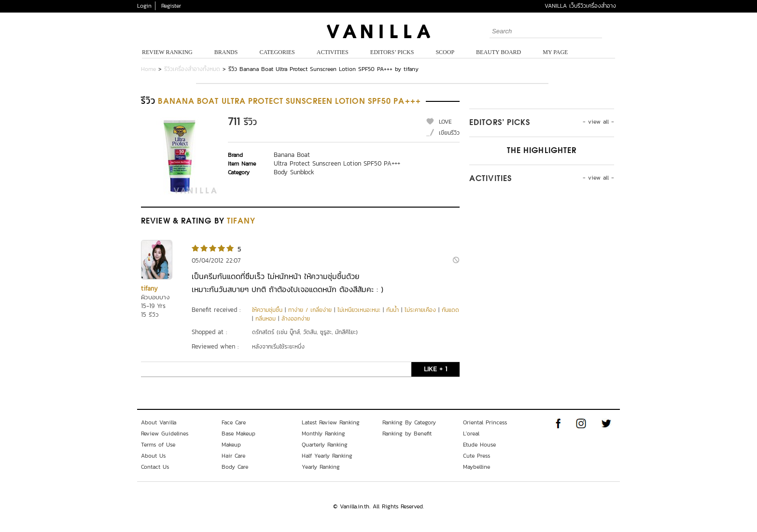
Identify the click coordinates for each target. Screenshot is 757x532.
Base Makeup (238, 434)
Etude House (479, 445)
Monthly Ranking (323, 434)
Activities (333, 52)
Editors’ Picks (392, 52)
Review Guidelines (165, 434)
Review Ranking (167, 52)
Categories (277, 52)
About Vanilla (159, 422)
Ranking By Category (409, 422)
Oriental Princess (485, 422)
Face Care (234, 422)
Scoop (445, 52)
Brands (226, 52)
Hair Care (233, 456)
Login (144, 6)
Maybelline (477, 467)
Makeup (231, 445)
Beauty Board (498, 52)
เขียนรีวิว (449, 133)
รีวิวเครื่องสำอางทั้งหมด (192, 69)
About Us (153, 456)
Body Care (235, 467)
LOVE (445, 122)
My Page (555, 52)
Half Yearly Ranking (327, 456)
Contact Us (155, 467)
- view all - (598, 122)
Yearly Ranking (321, 467)
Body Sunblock (294, 172)
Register (171, 6)
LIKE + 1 (435, 369)
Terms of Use (158, 445)
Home (148, 69)
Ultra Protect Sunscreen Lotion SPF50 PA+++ (337, 163)
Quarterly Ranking (325, 445)
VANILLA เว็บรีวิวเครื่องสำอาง (580, 6)
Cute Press (477, 456)
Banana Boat (292, 155)
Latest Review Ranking (331, 422)
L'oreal (471, 434)
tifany (149, 288)
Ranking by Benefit (407, 434)
